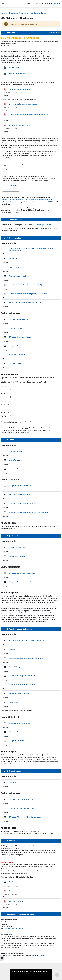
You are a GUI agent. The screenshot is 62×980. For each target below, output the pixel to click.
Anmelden (57, 3)
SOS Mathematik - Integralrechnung (36, 200)
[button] (29, 4)
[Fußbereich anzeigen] (57, 975)
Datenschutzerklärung (39, 971)
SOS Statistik (53, 202)
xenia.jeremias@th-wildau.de (42, 225)
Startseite (4, 13)
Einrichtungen (14, 13)
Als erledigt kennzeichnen (11, 190)
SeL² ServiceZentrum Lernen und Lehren (33, 13)
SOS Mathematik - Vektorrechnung (34, 202)
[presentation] (13, 382)
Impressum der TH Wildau (20, 971)
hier (43, 956)
